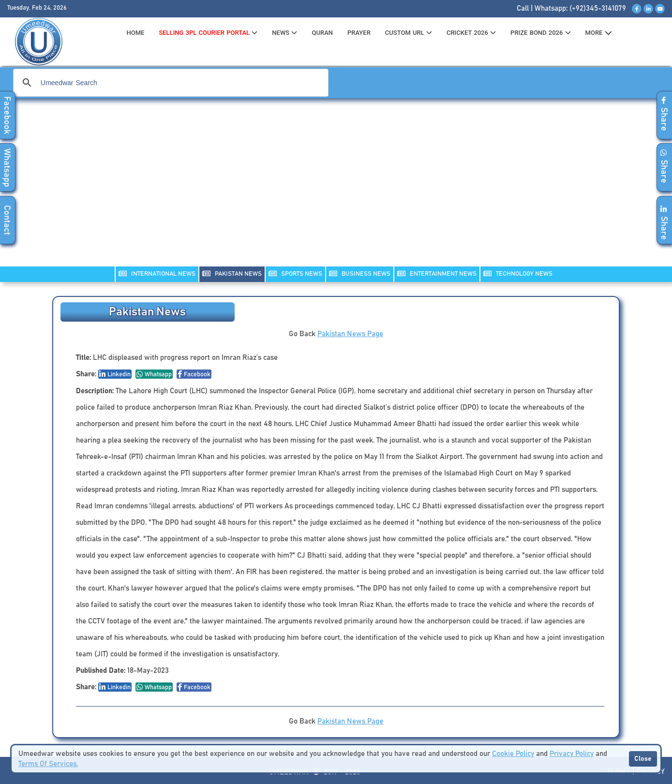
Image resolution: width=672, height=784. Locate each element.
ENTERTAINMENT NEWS (437, 274)
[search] (169, 83)
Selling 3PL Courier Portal (208, 33)
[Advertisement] (336, 189)
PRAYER (359, 33)
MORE (599, 33)
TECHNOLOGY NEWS (518, 274)
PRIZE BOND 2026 (540, 33)
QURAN (322, 33)
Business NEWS (360, 274)
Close (643, 759)
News (284, 33)
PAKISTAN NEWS (232, 274)
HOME (136, 33)
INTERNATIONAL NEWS (157, 274)
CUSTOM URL (409, 33)
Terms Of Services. (48, 764)
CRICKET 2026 (471, 33)
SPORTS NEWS (295, 274)
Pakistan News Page (350, 334)
